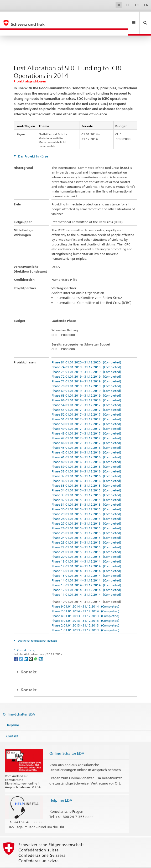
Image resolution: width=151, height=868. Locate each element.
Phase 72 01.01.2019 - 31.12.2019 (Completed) (86, 365)
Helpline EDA (61, 789)
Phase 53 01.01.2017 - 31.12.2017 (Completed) (86, 398)
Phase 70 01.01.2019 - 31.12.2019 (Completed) (86, 375)
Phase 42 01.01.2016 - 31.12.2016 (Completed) (86, 441)
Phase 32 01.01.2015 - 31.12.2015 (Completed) (86, 488)
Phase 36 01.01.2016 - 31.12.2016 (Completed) (86, 469)
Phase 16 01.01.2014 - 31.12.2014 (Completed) (86, 559)
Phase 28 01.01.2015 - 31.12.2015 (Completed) (86, 507)
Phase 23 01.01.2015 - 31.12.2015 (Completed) (86, 531)
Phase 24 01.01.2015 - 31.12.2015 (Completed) (86, 526)
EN (146, 5)
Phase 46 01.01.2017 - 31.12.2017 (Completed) (86, 431)
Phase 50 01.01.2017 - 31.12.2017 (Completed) (86, 413)
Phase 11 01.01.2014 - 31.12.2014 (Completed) (86, 583)
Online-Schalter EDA (19, 703)
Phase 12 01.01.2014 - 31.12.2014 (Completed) (86, 578)
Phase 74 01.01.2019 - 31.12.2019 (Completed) (86, 356)
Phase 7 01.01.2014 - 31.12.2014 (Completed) (85, 600)
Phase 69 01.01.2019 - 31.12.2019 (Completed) (86, 379)
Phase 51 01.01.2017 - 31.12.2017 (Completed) (86, 408)
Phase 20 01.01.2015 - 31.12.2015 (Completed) (86, 545)
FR (137, 5)
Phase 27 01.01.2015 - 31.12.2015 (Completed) (86, 512)
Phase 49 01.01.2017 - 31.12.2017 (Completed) (86, 417)
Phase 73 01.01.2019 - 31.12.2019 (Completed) (86, 360)
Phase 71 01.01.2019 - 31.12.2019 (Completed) (86, 370)
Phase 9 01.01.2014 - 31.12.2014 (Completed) (85, 595)
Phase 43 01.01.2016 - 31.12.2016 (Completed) (86, 436)
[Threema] (31, 647)
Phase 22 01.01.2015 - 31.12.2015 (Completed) (86, 536)
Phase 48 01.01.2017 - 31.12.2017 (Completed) (86, 422)
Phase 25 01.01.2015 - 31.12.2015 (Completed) (86, 522)
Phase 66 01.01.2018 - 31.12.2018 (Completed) (86, 389)
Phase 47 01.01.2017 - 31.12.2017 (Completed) (86, 427)
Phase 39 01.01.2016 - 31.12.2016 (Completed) (86, 455)
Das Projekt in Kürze (33, 145)
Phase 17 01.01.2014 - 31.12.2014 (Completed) (86, 555)
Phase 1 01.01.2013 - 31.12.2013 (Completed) (85, 619)
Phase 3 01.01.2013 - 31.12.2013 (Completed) (85, 609)
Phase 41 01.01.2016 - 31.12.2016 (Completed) (86, 446)
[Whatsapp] (36, 647)
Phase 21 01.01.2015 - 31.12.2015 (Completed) (86, 541)
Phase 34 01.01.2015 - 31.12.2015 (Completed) (86, 479)
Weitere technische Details (37, 630)
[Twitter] (21, 647)
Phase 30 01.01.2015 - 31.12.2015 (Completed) (86, 498)
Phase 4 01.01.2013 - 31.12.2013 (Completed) (85, 605)
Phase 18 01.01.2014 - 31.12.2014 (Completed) (86, 550)
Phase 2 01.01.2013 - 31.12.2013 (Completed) (85, 614)
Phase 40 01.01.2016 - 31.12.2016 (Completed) (86, 450)
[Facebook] (16, 647)
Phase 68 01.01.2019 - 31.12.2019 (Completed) (86, 384)
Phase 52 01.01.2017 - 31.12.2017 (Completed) (86, 403)
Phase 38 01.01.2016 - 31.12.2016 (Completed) (86, 460)
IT (128, 5)
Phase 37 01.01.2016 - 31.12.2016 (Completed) (86, 465)
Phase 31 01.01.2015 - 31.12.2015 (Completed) (86, 493)
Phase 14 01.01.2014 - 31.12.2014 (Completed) (86, 569)
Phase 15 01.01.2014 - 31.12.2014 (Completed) (86, 564)
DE (119, 5)
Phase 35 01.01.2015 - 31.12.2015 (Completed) (86, 474)
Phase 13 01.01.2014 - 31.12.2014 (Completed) (86, 574)
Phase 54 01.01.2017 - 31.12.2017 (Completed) (86, 394)
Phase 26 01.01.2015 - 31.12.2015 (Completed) (86, 517)
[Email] (41, 647)
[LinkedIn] (26, 647)
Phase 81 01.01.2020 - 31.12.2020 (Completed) (86, 351)
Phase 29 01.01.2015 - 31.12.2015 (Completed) (86, 503)
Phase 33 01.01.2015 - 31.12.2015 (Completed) (86, 484)
